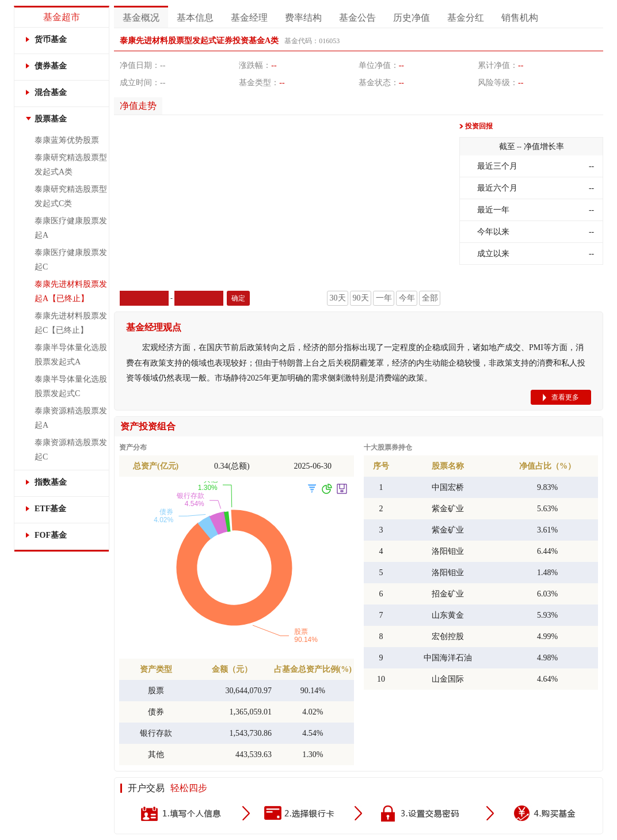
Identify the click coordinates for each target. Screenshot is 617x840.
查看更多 (565, 397)
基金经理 (249, 18)
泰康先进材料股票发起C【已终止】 (71, 323)
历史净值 (412, 18)
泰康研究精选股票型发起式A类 (71, 165)
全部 (430, 298)
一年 (384, 298)
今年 (407, 298)
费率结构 (303, 18)
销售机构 (520, 18)
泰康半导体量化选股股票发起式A (71, 355)
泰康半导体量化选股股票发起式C (71, 386)
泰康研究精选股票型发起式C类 (71, 196)
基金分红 (466, 18)
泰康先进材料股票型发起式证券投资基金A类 (199, 41)
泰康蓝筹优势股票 (67, 140)
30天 (338, 298)
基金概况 (141, 18)
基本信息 (195, 18)
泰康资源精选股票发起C (71, 450)
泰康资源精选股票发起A (71, 418)
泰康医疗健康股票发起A (71, 228)
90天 (361, 298)
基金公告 (357, 18)
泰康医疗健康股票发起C (71, 260)
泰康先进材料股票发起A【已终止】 (71, 291)
